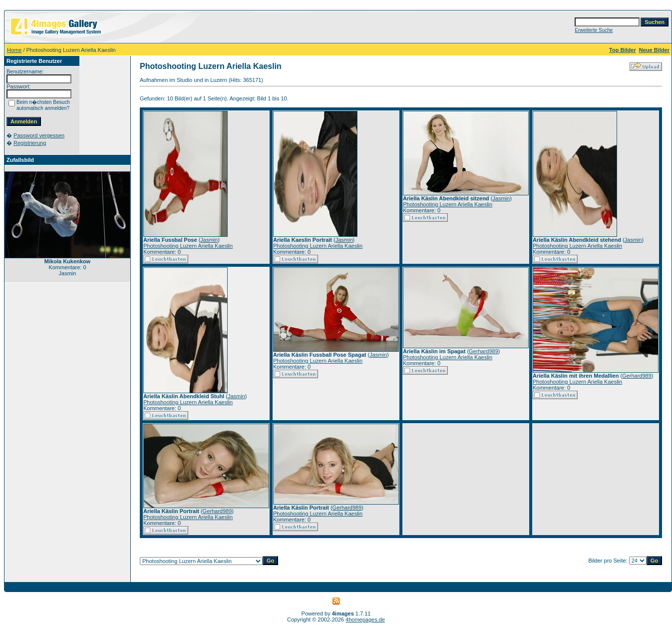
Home (14, 50)
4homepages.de (365, 620)
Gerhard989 (484, 351)
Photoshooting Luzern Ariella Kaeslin (188, 246)
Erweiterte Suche (594, 30)
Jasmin (209, 240)
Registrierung (30, 143)
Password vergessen (39, 135)
